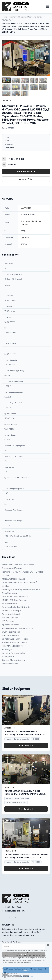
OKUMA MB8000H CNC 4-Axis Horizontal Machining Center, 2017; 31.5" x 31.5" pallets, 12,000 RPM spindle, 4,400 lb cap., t (26, 859)
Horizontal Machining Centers (31, 17)
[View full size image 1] (26, 58)
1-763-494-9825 (13, 159)
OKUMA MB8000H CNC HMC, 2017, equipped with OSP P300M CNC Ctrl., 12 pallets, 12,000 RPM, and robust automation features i (25, 795)
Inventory (13, 17)
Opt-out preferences (25, 976)
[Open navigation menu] (47, 7)
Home (5, 17)
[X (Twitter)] (10, 917)
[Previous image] (6, 58)
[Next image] (46, 58)
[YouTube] (15, 917)
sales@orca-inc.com (15, 911)
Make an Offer (26, 179)
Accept (26, 970)
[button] (48, 945)
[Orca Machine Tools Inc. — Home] (16, 7)
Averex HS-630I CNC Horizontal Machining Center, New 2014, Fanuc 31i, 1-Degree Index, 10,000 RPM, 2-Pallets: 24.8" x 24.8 (26, 736)
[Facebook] (5, 917)
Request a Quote (26, 171)
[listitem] (6, 80)
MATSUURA (7, 20)
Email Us (9, 164)
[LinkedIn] (21, 917)
